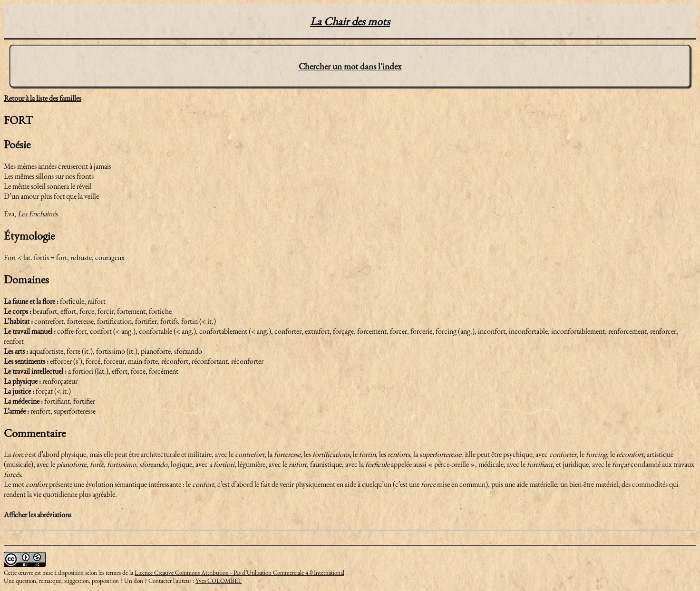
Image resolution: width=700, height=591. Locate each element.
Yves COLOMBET (219, 581)
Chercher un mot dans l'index (350, 66)
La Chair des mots (350, 21)
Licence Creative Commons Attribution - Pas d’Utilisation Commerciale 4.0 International (239, 573)
